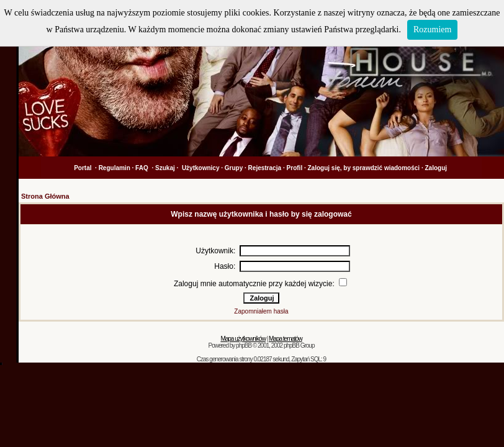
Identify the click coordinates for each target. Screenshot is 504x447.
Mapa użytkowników (243, 339)
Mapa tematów (286, 339)
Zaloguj (436, 168)
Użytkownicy (201, 168)
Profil (295, 168)
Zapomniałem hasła (261, 311)
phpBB (244, 345)
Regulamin (115, 168)
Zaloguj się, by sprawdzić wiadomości (364, 168)
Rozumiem (432, 29)
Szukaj (165, 168)
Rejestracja (265, 168)
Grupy (234, 168)
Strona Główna (45, 196)
